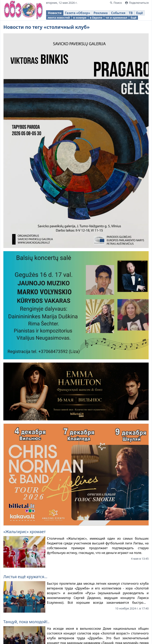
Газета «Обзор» (78, 13)
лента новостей (59, 18)
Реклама (101, 13)
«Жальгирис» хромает (25, 532)
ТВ (131, 13)
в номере (80, 18)
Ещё (140, 13)
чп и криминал (116, 18)
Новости (55, 13)
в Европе (96, 18)
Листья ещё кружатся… (25, 577)
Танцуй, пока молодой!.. (26, 622)
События (118, 13)
